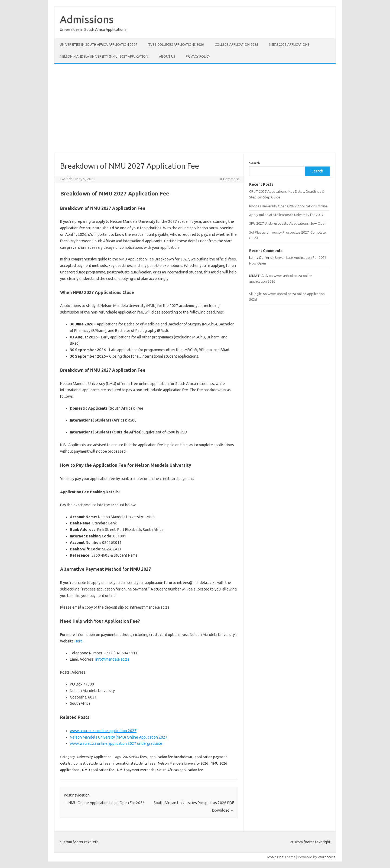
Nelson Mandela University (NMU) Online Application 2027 (119, 737)
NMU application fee (98, 770)
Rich (69, 179)
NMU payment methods (136, 770)
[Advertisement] (195, 109)
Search (255, 163)
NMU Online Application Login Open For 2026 (104, 803)
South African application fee (180, 770)
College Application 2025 (236, 45)
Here (79, 641)
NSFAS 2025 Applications (289, 45)
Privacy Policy (198, 56)
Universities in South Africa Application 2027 (99, 45)
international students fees (134, 763)
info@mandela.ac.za (112, 659)
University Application (94, 757)
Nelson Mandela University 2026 (183, 763)
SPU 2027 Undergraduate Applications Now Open (288, 223)
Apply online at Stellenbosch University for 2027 (286, 215)
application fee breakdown (171, 757)
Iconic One (275, 857)
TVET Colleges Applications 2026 (176, 45)
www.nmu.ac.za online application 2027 (103, 731)
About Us (167, 56)
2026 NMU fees (135, 757)
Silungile (256, 294)
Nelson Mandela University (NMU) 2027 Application (104, 56)
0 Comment (230, 179)
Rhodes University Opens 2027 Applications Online (288, 206)
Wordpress (326, 857)
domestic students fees (92, 763)
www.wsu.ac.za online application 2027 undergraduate (116, 743)
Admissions (87, 19)
